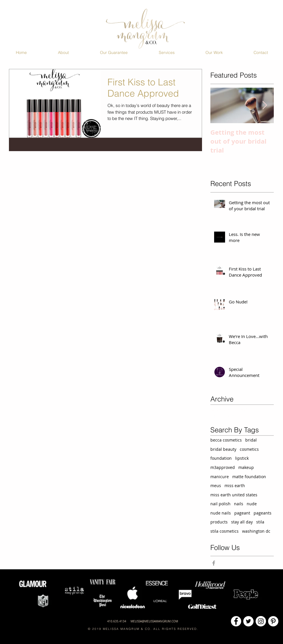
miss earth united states (234, 495)
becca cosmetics (226, 440)
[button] (63, 53)
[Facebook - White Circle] (236, 621)
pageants (263, 513)
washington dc (256, 531)
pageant (242, 513)
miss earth (235, 486)
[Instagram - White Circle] (261, 621)
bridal (251, 440)
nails (239, 504)
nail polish (220, 504)
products (219, 522)
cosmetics (249, 449)
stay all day (242, 522)
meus (216, 486)
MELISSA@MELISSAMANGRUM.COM (154, 621)
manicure (220, 477)
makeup (246, 467)
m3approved (223, 467)
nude (252, 504)
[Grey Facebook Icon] (214, 563)
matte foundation (249, 477)
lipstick (242, 458)
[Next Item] (265, 105)
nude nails (221, 513)
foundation (221, 458)
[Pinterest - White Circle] (273, 621)
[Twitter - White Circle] (248, 621)
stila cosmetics (224, 531)
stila (260, 522)
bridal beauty (223, 449)
